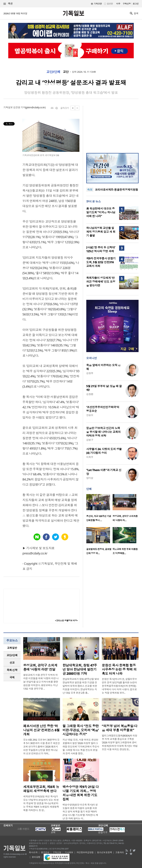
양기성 (90, 478)
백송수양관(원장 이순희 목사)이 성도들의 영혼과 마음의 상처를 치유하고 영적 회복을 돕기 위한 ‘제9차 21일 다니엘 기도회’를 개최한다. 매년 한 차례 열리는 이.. (80, 812)
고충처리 (120, 852)
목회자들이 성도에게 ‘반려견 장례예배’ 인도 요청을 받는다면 (101, 282)
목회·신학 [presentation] (12, 670)
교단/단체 (53, 72)
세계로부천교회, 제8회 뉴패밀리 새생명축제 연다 (41, 789)
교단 (66, 72)
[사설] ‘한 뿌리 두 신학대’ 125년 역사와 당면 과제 (101, 249)
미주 (118, 4)
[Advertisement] (112, 127)
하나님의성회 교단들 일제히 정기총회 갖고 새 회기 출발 (101, 232)
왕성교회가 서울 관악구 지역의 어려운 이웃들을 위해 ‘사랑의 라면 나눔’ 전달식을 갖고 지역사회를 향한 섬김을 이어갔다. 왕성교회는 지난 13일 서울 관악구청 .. (41, 682)
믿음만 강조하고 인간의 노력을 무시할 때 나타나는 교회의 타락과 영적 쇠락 (103, 432)
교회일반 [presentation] (12, 648)
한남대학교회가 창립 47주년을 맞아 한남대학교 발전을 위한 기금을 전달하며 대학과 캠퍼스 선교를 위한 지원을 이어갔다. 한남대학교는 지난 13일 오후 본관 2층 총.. (81, 686)
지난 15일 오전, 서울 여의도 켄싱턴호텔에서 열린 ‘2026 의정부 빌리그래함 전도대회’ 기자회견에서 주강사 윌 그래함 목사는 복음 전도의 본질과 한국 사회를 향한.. (81, 747)
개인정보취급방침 (85, 852)
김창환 (90, 394)
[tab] (12, 648)
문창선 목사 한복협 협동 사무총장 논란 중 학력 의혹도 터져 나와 (119, 669)
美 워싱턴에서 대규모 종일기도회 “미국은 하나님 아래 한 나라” (101, 212)
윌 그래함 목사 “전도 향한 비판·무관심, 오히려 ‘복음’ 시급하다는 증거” (81, 730)
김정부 (90, 373)
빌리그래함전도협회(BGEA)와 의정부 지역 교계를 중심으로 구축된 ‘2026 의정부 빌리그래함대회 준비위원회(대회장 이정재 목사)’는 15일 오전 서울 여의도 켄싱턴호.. (120, 742)
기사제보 (69, 852)
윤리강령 (36, 857)
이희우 (90, 457)
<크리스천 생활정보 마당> (66, 621)
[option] (99, 509)
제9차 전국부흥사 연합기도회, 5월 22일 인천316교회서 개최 (101, 262)
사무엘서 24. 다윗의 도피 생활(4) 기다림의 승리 (104, 451)
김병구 (90, 440)
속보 (90, 190)
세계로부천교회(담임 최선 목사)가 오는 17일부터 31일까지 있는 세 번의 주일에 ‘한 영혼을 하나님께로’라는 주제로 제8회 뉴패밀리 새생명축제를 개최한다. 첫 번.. (41, 803)
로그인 (136, 4)
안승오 (90, 415)
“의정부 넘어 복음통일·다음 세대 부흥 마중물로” (119, 728)
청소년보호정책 (104, 852)
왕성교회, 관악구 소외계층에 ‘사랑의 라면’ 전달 (40, 667)
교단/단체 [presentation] (12, 655)
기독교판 (98, 4)
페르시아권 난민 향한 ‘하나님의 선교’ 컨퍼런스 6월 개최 (41, 730)
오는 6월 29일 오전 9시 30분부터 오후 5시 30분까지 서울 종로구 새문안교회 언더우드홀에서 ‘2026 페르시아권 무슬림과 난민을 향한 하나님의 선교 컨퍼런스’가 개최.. (41, 747)
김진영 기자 (19, 107)
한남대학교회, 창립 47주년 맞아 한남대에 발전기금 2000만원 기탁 (80, 669)
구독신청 (127, 4)
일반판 (110, 4)
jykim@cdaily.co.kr (35, 107)
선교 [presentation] (12, 663)
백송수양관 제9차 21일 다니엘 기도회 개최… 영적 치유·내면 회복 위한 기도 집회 (81, 793)
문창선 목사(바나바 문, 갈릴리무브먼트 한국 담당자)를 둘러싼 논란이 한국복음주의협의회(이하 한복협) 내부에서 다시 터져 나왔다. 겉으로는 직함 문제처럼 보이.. (119, 686)
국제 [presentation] (12, 677)
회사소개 (33, 852)
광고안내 (45, 852)
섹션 (8, 4)
